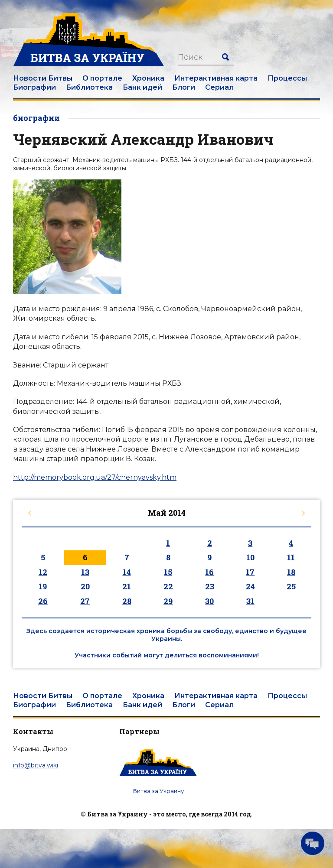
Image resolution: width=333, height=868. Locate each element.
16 (209, 572)
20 (85, 586)
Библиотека (89, 87)
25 (291, 586)
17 (250, 572)
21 (127, 586)
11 (291, 557)
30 (209, 601)
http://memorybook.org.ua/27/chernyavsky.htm (95, 477)
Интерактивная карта (216, 78)
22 (168, 586)
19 (43, 586)
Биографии (34, 87)
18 (291, 572)
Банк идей (142, 87)
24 (250, 586)
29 (168, 601)
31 (250, 601)
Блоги (184, 87)
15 (168, 572)
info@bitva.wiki (36, 765)
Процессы (287, 78)
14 (127, 572)
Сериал (219, 87)
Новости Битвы (43, 78)
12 (43, 572)
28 (127, 601)
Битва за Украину (158, 791)
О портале (102, 78)
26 (43, 601)
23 (210, 586)
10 (250, 557)
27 (85, 601)
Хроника (148, 78)
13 (85, 572)
